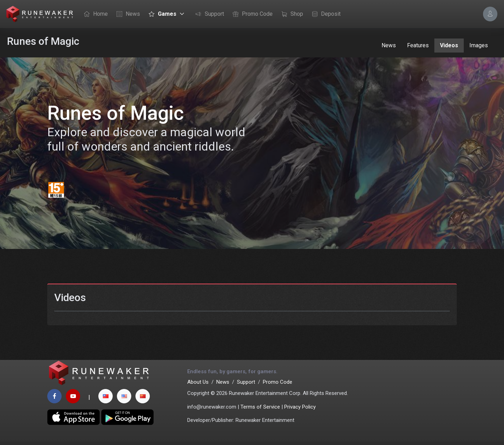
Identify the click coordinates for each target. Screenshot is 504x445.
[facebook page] (54, 400)
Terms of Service (260, 410)
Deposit (324, 14)
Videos (449, 45)
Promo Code (251, 14)
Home (94, 14)
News (127, 14)
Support (208, 14)
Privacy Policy (300, 410)
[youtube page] (73, 400)
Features (418, 45)
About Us (198, 385)
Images (479, 45)
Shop (290, 14)
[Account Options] (490, 14)
